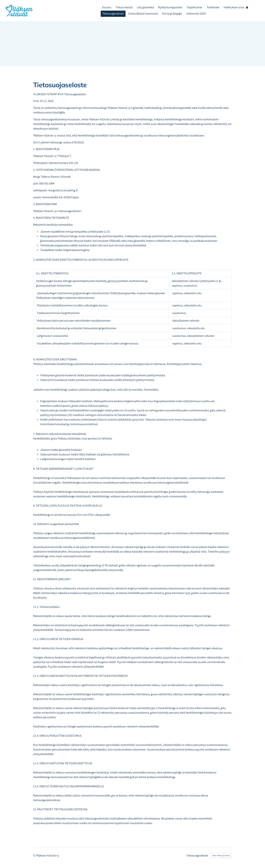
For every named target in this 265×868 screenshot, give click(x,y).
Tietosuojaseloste (197, 856)
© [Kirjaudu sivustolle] (35, 855)
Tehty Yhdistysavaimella (221, 856)
